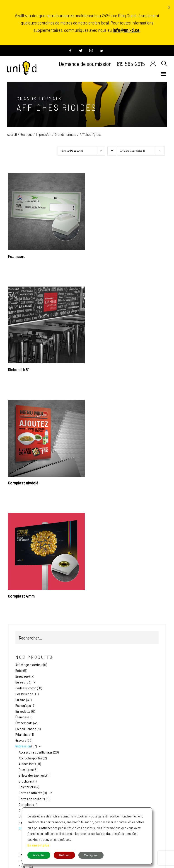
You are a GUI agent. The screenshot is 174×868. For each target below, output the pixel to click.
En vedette (23, 711)
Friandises (23, 734)
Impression (23, 746)
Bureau (20, 682)
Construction (24, 694)
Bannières (26, 770)
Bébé (19, 670)
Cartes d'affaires (31, 793)
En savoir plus (38, 845)
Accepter (39, 855)
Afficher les (133, 151)
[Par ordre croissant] (112, 151)
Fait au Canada (26, 729)
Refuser (64, 855)
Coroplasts (26, 804)
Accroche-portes (31, 758)
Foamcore (17, 256)
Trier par (72, 151)
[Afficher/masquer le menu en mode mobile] (164, 74)
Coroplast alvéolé (23, 483)
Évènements (24, 723)
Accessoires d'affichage (36, 752)
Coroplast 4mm (21, 596)
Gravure (21, 740)
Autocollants (27, 764)
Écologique (23, 705)
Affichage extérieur (29, 665)
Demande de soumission (85, 64)
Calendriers (27, 787)
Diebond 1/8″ (19, 369)
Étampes (22, 717)
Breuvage (22, 676)
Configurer (91, 855)
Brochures (26, 781)
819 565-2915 (131, 64)
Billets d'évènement (32, 775)
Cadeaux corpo (26, 688)
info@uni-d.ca (126, 30)
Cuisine (21, 700)
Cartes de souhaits (32, 799)
